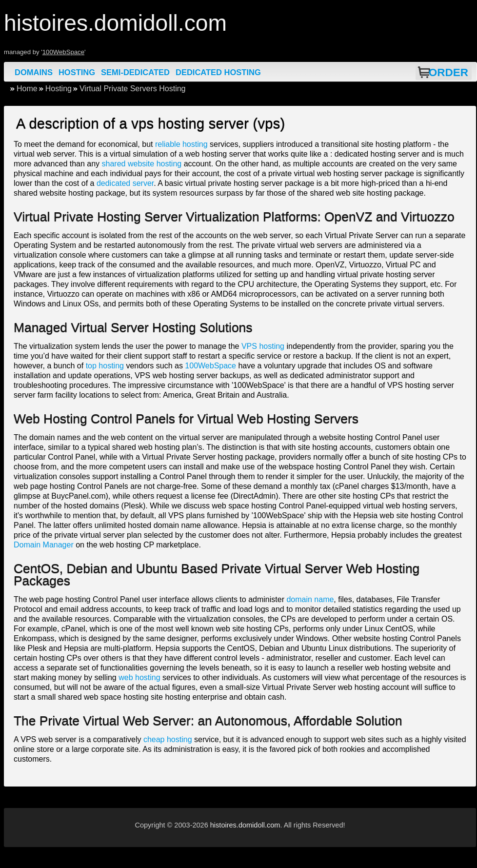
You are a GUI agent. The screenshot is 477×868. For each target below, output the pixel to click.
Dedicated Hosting (218, 72)
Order (448, 72)
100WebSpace (63, 52)
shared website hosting (142, 164)
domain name (310, 599)
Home (27, 89)
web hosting (139, 677)
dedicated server (125, 183)
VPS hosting (263, 346)
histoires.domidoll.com (245, 825)
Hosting (77, 72)
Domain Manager (44, 545)
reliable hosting (181, 144)
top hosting (105, 366)
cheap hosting (168, 739)
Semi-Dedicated (135, 72)
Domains (34, 72)
